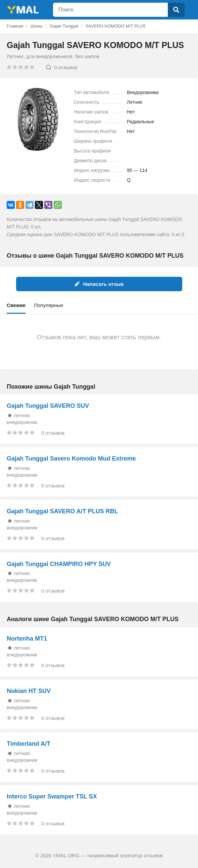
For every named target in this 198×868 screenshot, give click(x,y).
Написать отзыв (99, 284)
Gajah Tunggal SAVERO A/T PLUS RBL (62, 511)
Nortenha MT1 (27, 639)
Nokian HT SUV (29, 691)
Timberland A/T (29, 744)
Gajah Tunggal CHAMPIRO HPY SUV (59, 564)
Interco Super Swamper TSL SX (52, 796)
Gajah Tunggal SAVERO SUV (48, 406)
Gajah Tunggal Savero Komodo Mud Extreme (71, 459)
